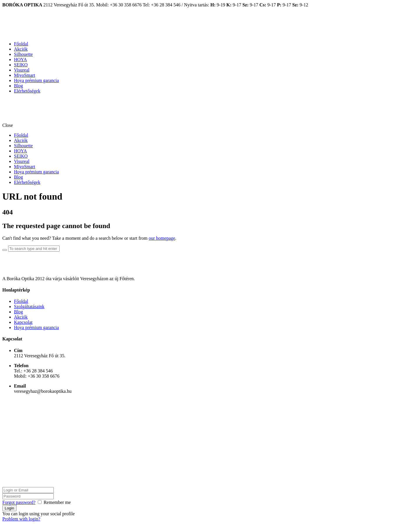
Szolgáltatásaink (29, 307)
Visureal (22, 70)
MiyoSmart (25, 75)
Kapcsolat (23, 322)
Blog (18, 86)
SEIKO (21, 65)
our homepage (162, 238)
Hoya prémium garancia (36, 80)
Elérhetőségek (27, 91)
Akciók (21, 49)
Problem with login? (21, 519)
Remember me (57, 502)
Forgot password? (19, 502)
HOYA (20, 59)
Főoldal (21, 44)
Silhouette (23, 54)
